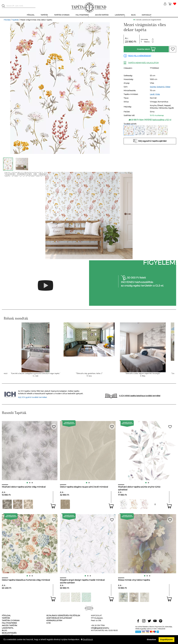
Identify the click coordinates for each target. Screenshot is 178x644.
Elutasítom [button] (152, 640)
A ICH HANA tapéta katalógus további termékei (140, 396)
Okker (168, 87)
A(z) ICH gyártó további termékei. (33, 397)
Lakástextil (8, 628)
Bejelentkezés (9, 633)
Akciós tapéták (10, 625)
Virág (158, 94)
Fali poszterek (9, 623)
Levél (152, 94)
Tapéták (15, 20)
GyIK (49, 623)
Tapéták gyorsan (11, 620)
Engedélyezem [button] (167, 640)
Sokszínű (160, 87)
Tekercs (147, 42)
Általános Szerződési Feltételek (63, 615)
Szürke (153, 87)
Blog (4, 630)
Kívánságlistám (54, 620)
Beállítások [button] (87, 639)
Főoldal (7, 20)
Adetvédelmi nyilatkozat (59, 618)
